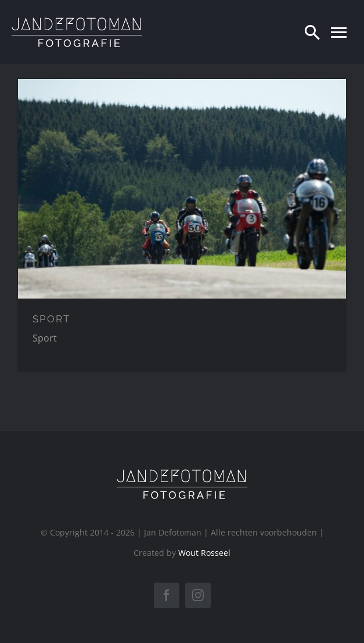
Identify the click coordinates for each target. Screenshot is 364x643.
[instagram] (198, 595)
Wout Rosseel (204, 553)
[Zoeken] (312, 32)
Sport (45, 338)
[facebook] (167, 595)
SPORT (51, 319)
